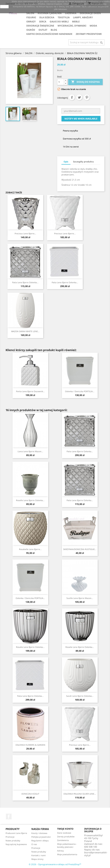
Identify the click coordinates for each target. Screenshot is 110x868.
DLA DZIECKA (47, 17)
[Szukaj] (86, 42)
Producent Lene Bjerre (16, 833)
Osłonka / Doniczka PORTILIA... (80, 391)
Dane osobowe (64, 833)
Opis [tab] (66, 162)
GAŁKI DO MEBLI (59, 22)
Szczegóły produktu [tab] (83, 162)
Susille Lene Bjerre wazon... (80, 598)
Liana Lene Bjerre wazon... (30, 451)
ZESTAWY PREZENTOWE (89, 34)
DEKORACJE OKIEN (90, 13)
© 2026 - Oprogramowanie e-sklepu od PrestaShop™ (55, 864)
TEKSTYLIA (64, 17)
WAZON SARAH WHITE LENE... (25, 331)
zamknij (4, 7)
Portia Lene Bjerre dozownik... (30, 391)
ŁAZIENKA (71, 13)
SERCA (43, 22)
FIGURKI (31, 17)
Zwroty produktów (66, 837)
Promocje (10, 837)
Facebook (9, 817)
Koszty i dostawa (39, 833)
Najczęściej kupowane (16, 844)
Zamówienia (63, 840)
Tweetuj (79, 97)
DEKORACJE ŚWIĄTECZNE (40, 26)
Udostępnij (72, 97)
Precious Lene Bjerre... (25, 234)
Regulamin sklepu (40, 841)
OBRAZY (31, 22)
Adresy (60, 851)
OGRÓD (31, 30)
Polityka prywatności (41, 837)
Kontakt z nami (39, 855)
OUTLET (43, 30)
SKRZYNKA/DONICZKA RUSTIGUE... (80, 549)
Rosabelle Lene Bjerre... (30, 549)
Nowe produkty (13, 841)
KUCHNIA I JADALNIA (50, 13)
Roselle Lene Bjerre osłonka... (30, 500)
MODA (93, 26)
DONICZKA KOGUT (30, 794)
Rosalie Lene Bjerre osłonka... (30, 647)
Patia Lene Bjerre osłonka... (25, 282)
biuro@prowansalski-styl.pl (96, 854)
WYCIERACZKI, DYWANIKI (72, 26)
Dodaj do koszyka (85, 82)
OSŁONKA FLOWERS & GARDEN (30, 745)
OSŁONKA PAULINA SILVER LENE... (80, 794)
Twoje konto (65, 829)
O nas (34, 844)
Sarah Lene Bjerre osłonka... (80, 696)
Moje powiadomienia (67, 854)
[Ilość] (61, 82)
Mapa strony (37, 859)
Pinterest (87, 97)
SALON (30, 13)
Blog (54, 30)
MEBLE (76, 22)
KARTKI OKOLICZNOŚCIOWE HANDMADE (49, 34)
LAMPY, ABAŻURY (83, 17)
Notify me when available (81, 119)
